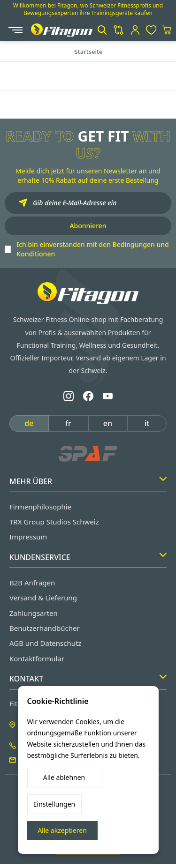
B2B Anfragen (32, 583)
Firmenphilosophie (40, 507)
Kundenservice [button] (88, 557)
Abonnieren (88, 226)
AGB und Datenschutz (45, 643)
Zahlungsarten (34, 613)
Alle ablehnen (64, 777)
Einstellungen (54, 804)
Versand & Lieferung (43, 598)
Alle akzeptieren (62, 830)
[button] (102, 30)
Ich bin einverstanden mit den (92, 249)
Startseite (89, 52)
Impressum (28, 537)
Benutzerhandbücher (45, 628)
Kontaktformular (37, 658)
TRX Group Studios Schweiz (54, 522)
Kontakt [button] (88, 679)
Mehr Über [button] (88, 481)
